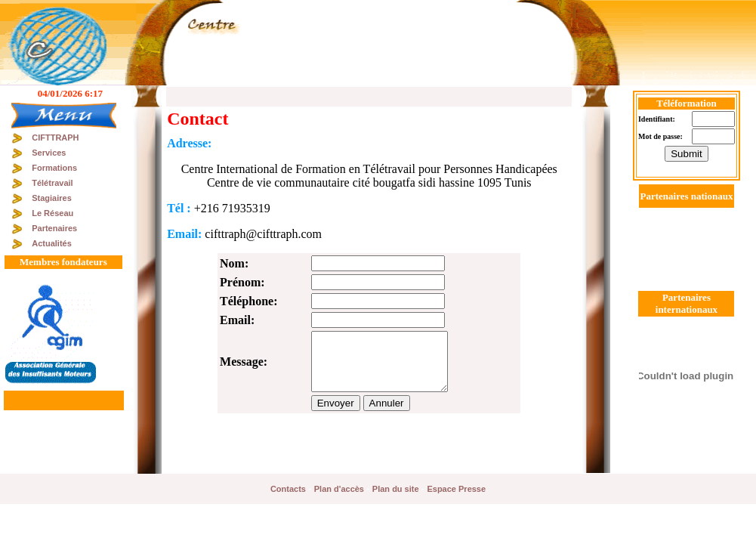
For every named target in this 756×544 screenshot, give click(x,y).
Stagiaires (52, 198)
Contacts (288, 489)
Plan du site (396, 489)
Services (49, 153)
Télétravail (52, 183)
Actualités (52, 243)
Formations (54, 168)
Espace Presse (456, 489)
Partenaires (54, 228)
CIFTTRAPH (55, 138)
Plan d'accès (339, 489)
